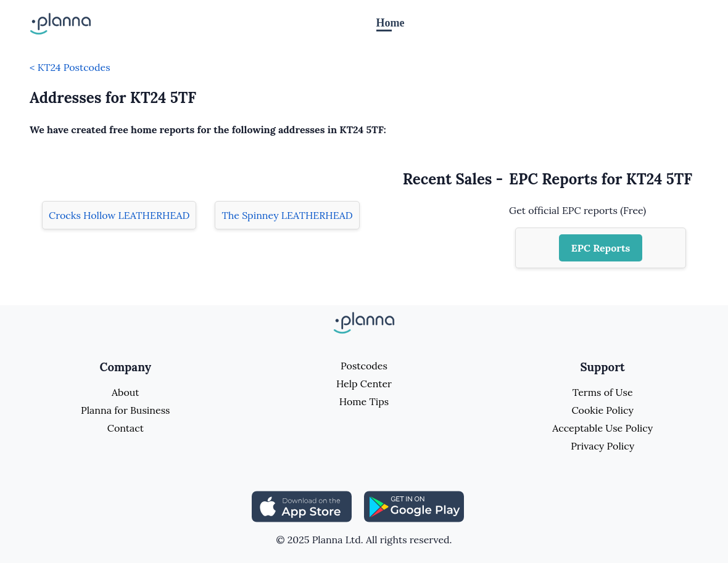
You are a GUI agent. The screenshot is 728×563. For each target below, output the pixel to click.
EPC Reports (601, 248)
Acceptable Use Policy (602, 428)
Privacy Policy (602, 446)
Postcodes (364, 366)
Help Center (364, 384)
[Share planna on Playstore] (414, 506)
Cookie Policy (602, 410)
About (125, 392)
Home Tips (364, 401)
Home (391, 23)
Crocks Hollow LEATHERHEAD (119, 215)
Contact (126, 428)
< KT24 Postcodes (70, 67)
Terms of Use (603, 392)
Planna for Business (125, 410)
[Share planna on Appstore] (302, 506)
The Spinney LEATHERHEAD (287, 215)
